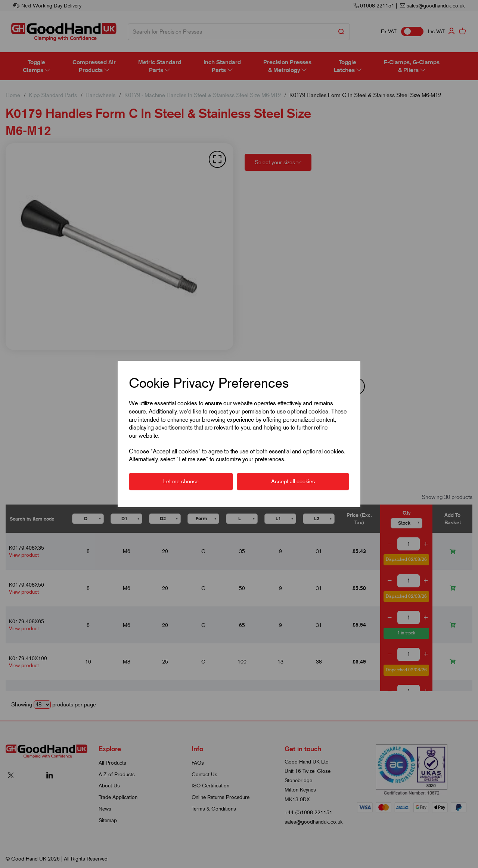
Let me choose (181, 481)
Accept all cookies (293, 481)
